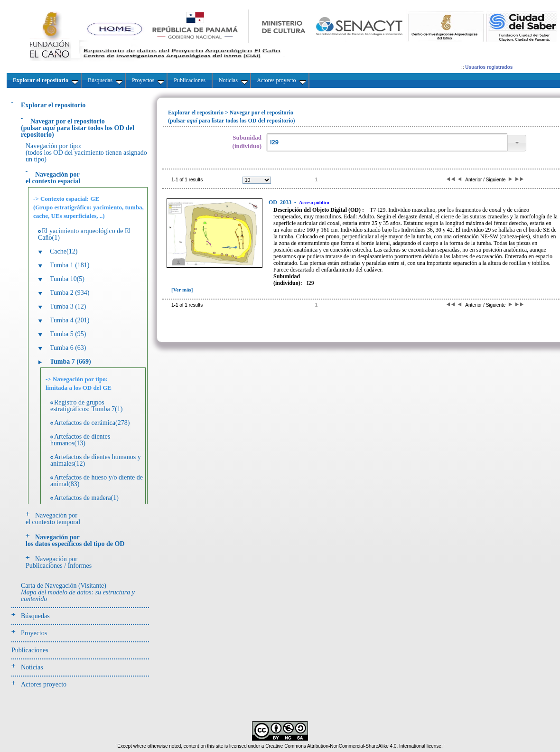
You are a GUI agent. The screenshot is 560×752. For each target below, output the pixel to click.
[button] (517, 143)
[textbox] (387, 143)
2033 (281, 202)
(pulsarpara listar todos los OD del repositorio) (78, 128)
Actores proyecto (44, 684)
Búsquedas (35, 616)
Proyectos (34, 633)
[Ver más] (182, 290)
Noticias (32, 667)
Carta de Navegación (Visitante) (78, 592)
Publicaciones (30, 650)
